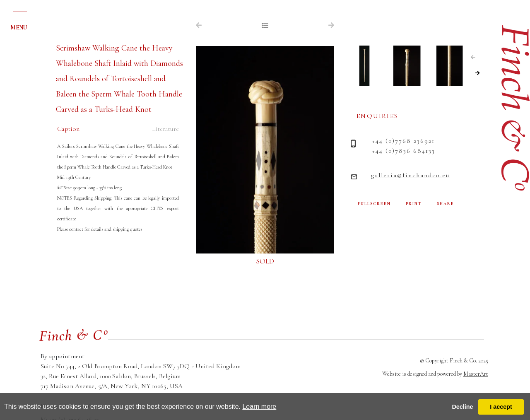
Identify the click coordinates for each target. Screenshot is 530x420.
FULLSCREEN (374, 204)
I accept (501, 407)
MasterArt (476, 374)
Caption (68, 129)
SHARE (446, 204)
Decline (462, 407)
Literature (165, 129)
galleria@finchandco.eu (410, 175)
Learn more (259, 407)
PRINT (414, 204)
